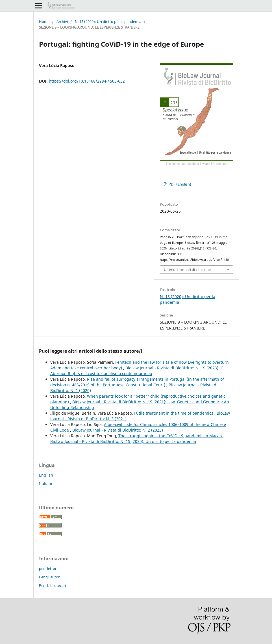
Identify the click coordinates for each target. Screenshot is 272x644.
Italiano (46, 483)
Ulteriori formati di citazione (187, 270)
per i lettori (48, 568)
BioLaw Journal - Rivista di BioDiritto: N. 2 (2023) (118, 430)
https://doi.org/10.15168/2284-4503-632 (87, 81)
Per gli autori (50, 577)
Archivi (62, 21)
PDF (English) (179, 184)
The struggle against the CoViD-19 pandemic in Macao (171, 436)
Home (44, 21)
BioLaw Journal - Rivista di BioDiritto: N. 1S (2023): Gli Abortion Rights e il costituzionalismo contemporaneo (138, 371)
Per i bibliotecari (52, 585)
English (46, 475)
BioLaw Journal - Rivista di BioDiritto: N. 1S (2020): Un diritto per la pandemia (123, 441)
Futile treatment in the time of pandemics (174, 413)
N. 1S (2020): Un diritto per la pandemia (108, 21)
